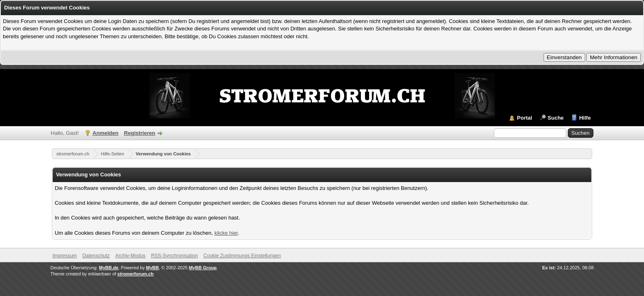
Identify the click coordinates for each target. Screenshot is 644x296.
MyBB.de (108, 268)
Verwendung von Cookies (163, 154)
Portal (524, 118)
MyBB (152, 268)
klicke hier (226, 233)
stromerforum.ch (73, 154)
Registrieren (139, 133)
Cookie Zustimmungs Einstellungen (242, 256)
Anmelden (106, 133)
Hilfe (585, 118)
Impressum (64, 256)
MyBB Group (203, 268)
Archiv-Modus (130, 256)
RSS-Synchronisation (174, 256)
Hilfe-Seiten (113, 154)
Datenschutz (96, 256)
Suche (556, 118)
